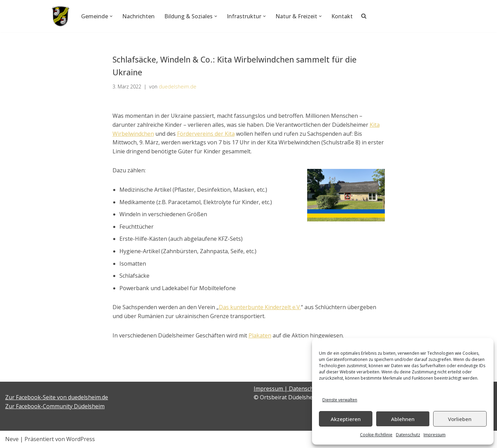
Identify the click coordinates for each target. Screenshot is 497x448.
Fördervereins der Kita (206, 134)
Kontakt (342, 16)
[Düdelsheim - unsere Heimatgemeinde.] (61, 16)
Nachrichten (138, 16)
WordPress (81, 439)
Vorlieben (460, 419)
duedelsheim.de (178, 87)
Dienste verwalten (340, 400)
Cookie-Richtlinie (376, 435)
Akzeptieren (346, 419)
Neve (12, 439)
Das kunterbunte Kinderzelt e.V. (260, 307)
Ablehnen (403, 419)
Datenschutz (408, 435)
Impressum (435, 435)
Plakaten (260, 335)
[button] (111, 16)
